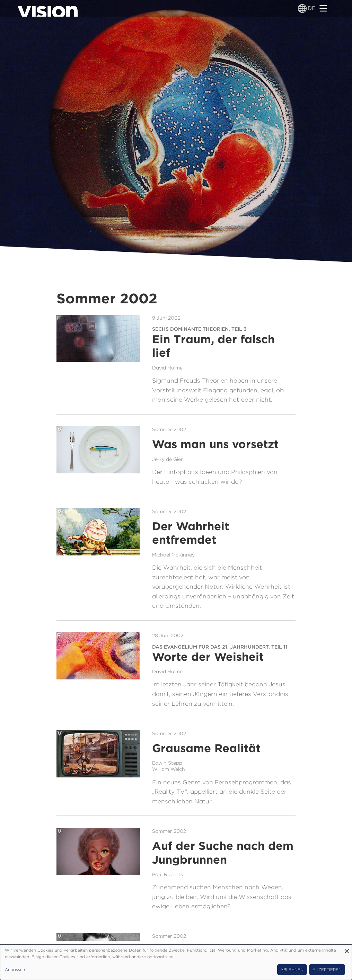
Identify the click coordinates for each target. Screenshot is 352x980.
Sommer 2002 (169, 429)
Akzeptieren (327, 970)
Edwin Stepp (167, 763)
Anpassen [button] (15, 970)
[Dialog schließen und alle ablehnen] (347, 949)
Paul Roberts (168, 874)
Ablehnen (292, 970)
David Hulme (167, 368)
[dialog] (176, 962)
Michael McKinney (173, 555)
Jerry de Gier (168, 459)
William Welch (169, 769)
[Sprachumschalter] (302, 8)
